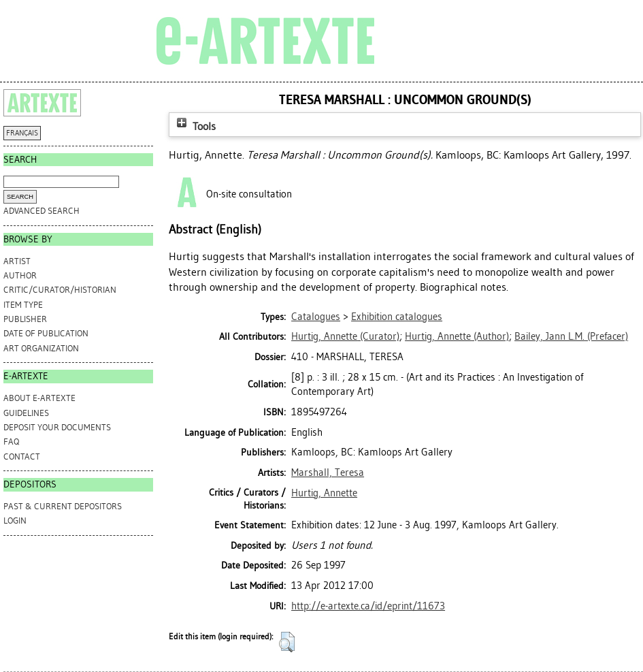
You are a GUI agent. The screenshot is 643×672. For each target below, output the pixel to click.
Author (20, 275)
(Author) (457, 336)
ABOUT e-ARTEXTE (39, 398)
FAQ (11, 442)
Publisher (25, 319)
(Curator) (345, 336)
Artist (17, 261)
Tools (195, 126)
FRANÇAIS (22, 133)
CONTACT (22, 457)
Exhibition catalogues (397, 317)
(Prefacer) (571, 336)
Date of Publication (46, 333)
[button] (287, 642)
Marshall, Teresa (328, 473)
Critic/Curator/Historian (60, 290)
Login (15, 521)
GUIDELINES (26, 413)
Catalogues (316, 317)
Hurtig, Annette (324, 493)
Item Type (23, 305)
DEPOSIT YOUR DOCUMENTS (57, 427)
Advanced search (42, 211)
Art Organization (41, 348)
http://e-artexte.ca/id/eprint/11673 (368, 606)
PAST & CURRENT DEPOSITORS (63, 506)
